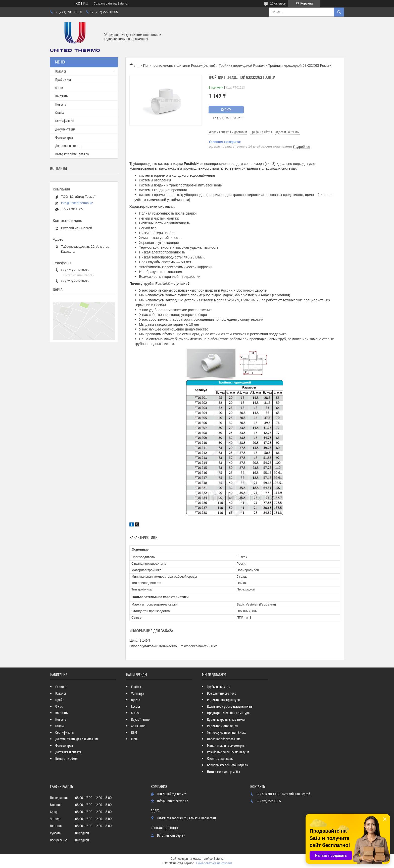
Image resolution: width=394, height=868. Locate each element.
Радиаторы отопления (222, 726)
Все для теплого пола (222, 694)
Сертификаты (65, 121)
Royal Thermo (140, 720)
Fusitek (136, 687)
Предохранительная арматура (228, 713)
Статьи (60, 113)
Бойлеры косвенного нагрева (228, 765)
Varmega (138, 694)
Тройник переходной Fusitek (242, 65)
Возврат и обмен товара (72, 154)
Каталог (61, 72)
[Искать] (339, 12)
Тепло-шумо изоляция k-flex (226, 733)
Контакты (62, 96)
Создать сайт (103, 4)
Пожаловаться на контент (214, 863)
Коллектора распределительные (230, 707)
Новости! (61, 105)
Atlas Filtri (138, 726)
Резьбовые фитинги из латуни (228, 752)
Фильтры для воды (220, 759)
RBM (134, 733)
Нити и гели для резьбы (224, 772)
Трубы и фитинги (219, 687)
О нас (59, 88)
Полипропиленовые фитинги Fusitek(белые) (179, 65)
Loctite (136, 707)
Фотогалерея (64, 138)
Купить (226, 110)
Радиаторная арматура (224, 700)
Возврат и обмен (67, 759)
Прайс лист (63, 80)
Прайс (60, 700)
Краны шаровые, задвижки (226, 720)
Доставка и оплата (68, 146)
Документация (65, 129)
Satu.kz (218, 859)
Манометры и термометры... (227, 746)
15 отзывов (278, 4)
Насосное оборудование (224, 739)
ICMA (134, 739)
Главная (61, 687)
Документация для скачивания (77, 739)
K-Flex (135, 713)
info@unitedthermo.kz (77, 203)
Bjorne (136, 700)
